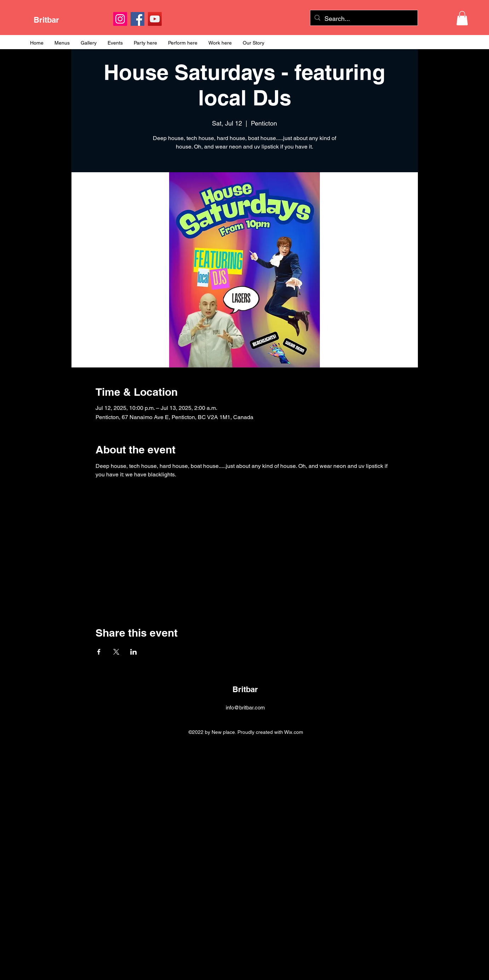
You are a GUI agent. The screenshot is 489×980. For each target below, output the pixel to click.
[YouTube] (155, 19)
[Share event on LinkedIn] (134, 652)
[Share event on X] (116, 652)
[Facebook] (137, 19)
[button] (462, 18)
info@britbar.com (245, 708)
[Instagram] (120, 19)
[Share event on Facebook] (99, 652)
